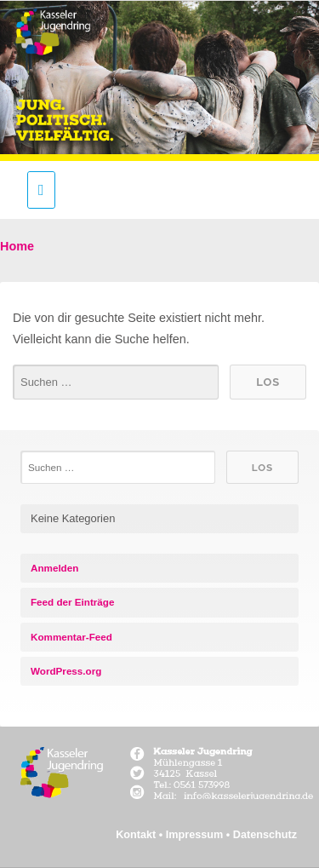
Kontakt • (141, 835)
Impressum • (199, 835)
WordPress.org (66, 671)
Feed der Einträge (72, 602)
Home (17, 246)
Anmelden (54, 568)
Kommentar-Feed (71, 637)
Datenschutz (265, 835)
